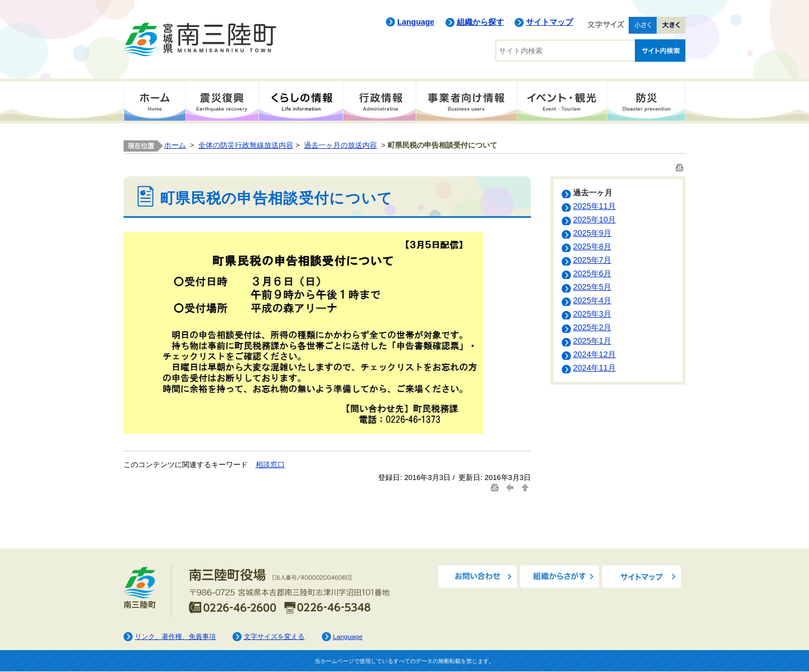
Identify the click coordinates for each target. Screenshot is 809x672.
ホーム (154, 101)
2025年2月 (592, 327)
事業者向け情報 (466, 101)
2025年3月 (592, 314)
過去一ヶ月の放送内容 (340, 145)
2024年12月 (594, 354)
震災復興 (222, 101)
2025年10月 (594, 220)
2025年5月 (592, 287)
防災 (646, 101)
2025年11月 (594, 206)
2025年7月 (592, 260)
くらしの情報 (301, 101)
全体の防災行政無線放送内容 (246, 145)
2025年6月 (592, 273)
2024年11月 (594, 368)
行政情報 (379, 101)
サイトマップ (549, 22)
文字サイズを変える (274, 637)
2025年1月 (592, 341)
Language (416, 22)
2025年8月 (592, 246)
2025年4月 (592, 300)
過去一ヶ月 (593, 193)
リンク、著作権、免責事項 (175, 637)
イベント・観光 (562, 101)
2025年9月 (592, 233)
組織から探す (480, 22)
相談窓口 (270, 465)
